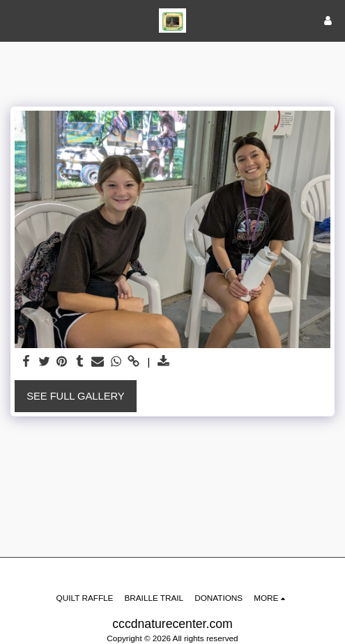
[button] (15, 20)
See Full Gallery (75, 396)
